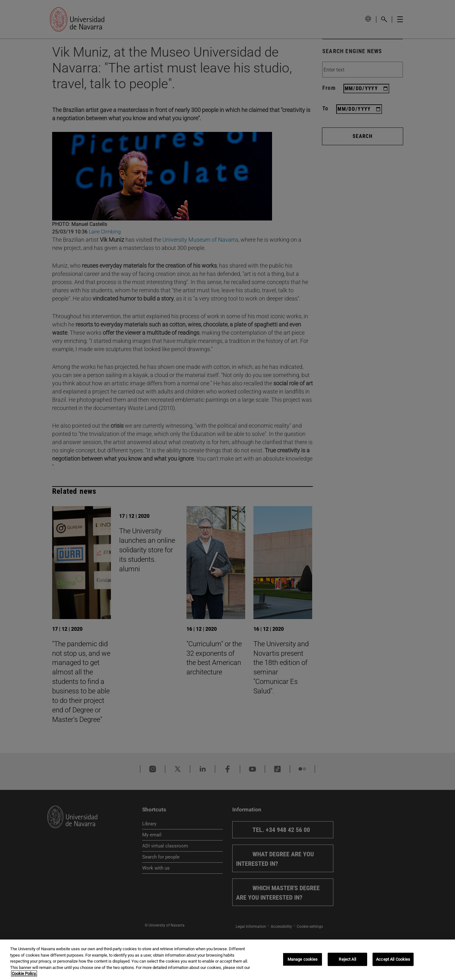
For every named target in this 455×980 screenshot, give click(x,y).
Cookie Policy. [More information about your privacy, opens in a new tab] (24, 974)
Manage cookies (303, 959)
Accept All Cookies (393, 959)
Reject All (347, 959)
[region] (227, 960)
